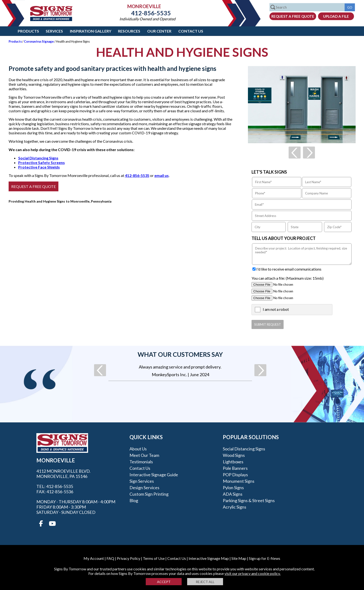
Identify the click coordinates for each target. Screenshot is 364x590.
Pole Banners (235, 468)
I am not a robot (276, 309)
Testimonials (141, 462)
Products (28, 31)
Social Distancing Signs (38, 158)
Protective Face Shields (39, 167)
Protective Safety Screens (42, 162)
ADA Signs (233, 494)
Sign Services (142, 481)
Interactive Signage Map (209, 558)
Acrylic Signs (235, 507)
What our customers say (180, 354)
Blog (134, 500)
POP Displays (235, 475)
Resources (129, 31)
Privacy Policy (129, 558)
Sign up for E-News (265, 558)
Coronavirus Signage (39, 41)
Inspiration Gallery (91, 31)
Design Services (144, 488)
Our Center (159, 31)
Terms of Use (154, 558)
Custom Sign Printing (149, 494)
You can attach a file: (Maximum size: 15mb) (288, 278)
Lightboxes (233, 462)
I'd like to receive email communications (289, 269)
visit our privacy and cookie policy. (252, 573)
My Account (94, 558)
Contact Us (191, 31)
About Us (138, 449)
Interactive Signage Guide (154, 475)
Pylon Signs (233, 488)
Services (54, 31)
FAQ (110, 558)
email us (162, 175)
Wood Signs (234, 455)
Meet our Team (144, 455)
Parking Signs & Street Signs (249, 500)
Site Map (239, 558)
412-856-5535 (147, 13)
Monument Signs (239, 481)
